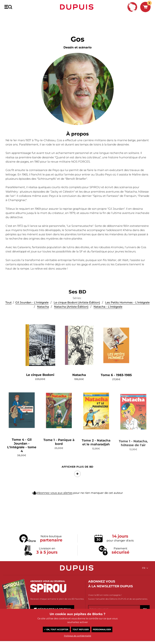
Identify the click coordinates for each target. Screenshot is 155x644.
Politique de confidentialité (78, 636)
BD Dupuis (10, 18)
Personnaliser (102, 629)
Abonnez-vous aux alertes (55, 507)
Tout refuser (81, 629)
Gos (21, 18)
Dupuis (77, 7)
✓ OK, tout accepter (56, 629)
